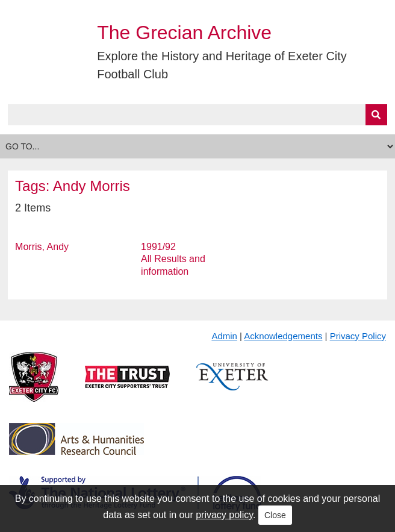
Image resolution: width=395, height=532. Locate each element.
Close (275, 515)
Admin (224, 336)
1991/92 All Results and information (173, 259)
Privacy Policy (358, 336)
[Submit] (376, 115)
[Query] (197, 115)
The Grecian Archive (184, 33)
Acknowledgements (283, 336)
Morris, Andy (42, 247)
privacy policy (224, 515)
